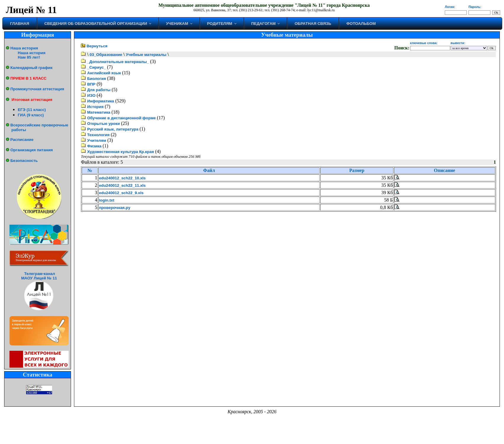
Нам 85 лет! (29, 57)
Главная (20, 24)
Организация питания (32, 150)
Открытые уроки (103, 124)
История (95, 107)
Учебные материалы (146, 55)
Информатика (100, 101)
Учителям (96, 140)
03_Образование (106, 55)
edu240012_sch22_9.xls (121, 193)
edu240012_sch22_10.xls (122, 178)
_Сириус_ (96, 67)
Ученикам (177, 24)
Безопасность (24, 161)
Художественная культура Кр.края (120, 152)
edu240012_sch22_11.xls (122, 185)
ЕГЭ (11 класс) (32, 110)
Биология (96, 79)
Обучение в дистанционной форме (121, 118)
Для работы (99, 90)
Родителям (220, 24)
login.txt (107, 200)
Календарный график (31, 68)
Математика (99, 112)
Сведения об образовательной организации (96, 24)
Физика (94, 146)
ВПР (91, 84)
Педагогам (264, 24)
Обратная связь (313, 24)
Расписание (22, 140)
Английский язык (104, 73)
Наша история (24, 48)
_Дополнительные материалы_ (118, 62)
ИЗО (91, 95)
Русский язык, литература (113, 129)
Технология (98, 135)
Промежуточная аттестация (37, 89)
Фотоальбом (361, 24)
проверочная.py (115, 208)
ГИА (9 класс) (31, 115)
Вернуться (97, 46)
